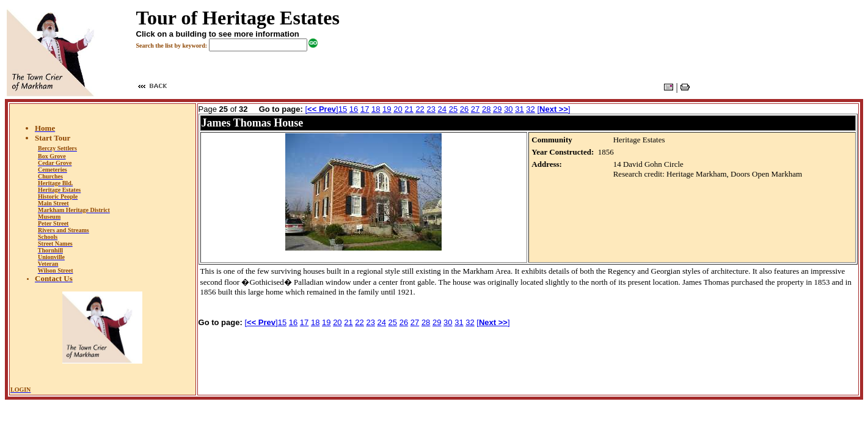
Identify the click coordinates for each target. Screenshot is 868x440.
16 (354, 109)
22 (420, 109)
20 (398, 109)
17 (365, 109)
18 (376, 109)
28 (486, 109)
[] (321, 109)
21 (409, 109)
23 (431, 109)
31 (519, 109)
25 (453, 109)
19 (387, 109)
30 (508, 109)
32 (530, 109)
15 (343, 109)
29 (497, 109)
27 (475, 109)
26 (464, 109)
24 (442, 109)
